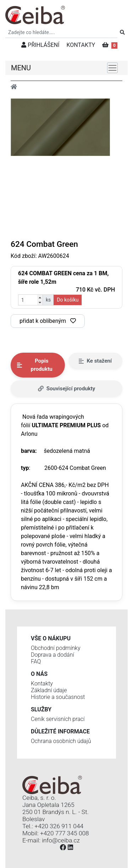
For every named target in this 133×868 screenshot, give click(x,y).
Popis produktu (35, 365)
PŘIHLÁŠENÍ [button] (40, 45)
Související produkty (67, 389)
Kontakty (42, 683)
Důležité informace (60, 731)
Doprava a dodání (52, 655)
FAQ (36, 661)
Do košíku (68, 300)
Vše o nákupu (51, 638)
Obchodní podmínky (56, 648)
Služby (41, 709)
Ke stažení (95, 361)
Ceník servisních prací (58, 719)
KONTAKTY (81, 45)
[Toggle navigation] (112, 68)
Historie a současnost (58, 697)
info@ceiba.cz (61, 840)
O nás (39, 674)
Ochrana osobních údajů (61, 741)
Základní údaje (49, 690)
